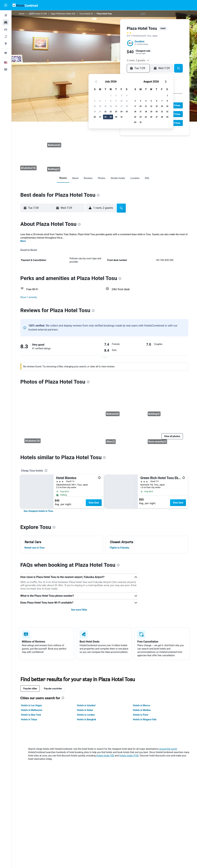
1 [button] (111, 95)
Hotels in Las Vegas (31, 705)
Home (22, 14)
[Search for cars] (6, 29)
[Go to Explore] (6, 43)
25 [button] (127, 111)
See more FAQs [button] (79, 610)
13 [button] (100, 106)
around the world (168, 749)
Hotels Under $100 (129, 756)
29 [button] (111, 117)
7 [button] (105, 101)
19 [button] (95, 111)
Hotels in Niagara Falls (145, 719)
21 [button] (105, 111)
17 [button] (121, 106)
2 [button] (116, 95)
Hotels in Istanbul (86, 705)
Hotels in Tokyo (29, 719)
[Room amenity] (166, 432)
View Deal (94, 503)
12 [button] (95, 106)
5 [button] (95, 101)
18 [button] (127, 106)
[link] (63, 178)
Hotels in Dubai (85, 710)
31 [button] (121, 117)
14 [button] (105, 106)
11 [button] (127, 101)
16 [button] (116, 106)
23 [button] (116, 111)
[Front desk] (32, 149)
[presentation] (98, 195)
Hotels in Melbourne (32, 710)
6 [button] (100, 101)
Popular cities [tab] (30, 688)
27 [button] (100, 117)
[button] (6, 5)
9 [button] (116, 101)
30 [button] (116, 117)
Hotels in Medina (142, 710)
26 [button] (95, 117)
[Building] (60, 161)
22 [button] (111, 111)
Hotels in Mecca (141, 705)
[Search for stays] (6, 22)
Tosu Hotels (85, 14)
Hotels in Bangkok (87, 719)
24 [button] (121, 111)
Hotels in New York (31, 715)
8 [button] (111, 101)
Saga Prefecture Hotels (61, 14)
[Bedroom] (60, 137)
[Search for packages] (6, 36)
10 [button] (121, 101)
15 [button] (111, 106)
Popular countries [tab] (53, 688)
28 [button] (105, 117)
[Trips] (6, 53)
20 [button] (100, 111)
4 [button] (127, 95)
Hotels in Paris (141, 715)
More (23, 241)
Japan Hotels (34, 14)
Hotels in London (86, 715)
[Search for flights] (6, 15)
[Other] (124, 432)
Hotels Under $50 (105, 756)
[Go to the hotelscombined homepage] (25, 5)
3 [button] (121, 95)
